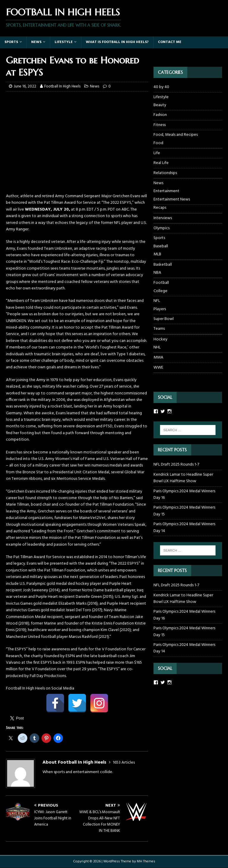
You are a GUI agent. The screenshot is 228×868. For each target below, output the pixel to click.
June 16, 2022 (25, 86)
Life (157, 153)
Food (158, 143)
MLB (157, 254)
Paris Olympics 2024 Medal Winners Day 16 (184, 494)
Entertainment (166, 191)
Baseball (161, 246)
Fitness (160, 125)
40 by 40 (161, 87)
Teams (159, 329)
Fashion (160, 115)
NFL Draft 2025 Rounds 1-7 (176, 465)
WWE (158, 368)
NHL (157, 348)
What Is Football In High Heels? (117, 42)
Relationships (165, 173)
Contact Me (170, 42)
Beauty (160, 105)
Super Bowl (164, 319)
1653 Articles (124, 763)
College (160, 291)
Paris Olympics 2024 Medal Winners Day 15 (184, 511)
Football (161, 283)
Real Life (161, 163)
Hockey (160, 339)
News (36, 42)
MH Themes (146, 861)
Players (160, 309)
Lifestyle (64, 42)
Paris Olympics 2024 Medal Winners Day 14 (184, 527)
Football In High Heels (62, 86)
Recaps (160, 208)
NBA (157, 273)
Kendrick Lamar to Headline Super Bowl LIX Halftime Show (183, 478)
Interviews (163, 218)
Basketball (163, 265)
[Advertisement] (77, 152)
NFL (157, 301)
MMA (158, 357)
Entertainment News (172, 200)
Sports (11, 42)
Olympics (161, 228)
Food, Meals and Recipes (176, 135)
